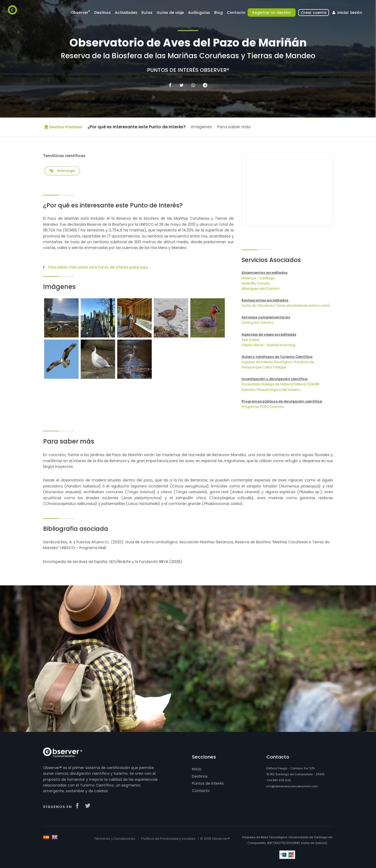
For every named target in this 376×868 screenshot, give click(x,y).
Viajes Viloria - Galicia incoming (268, 345)
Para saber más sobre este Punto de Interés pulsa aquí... (99, 267)
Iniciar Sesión (347, 13)
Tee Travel (250, 340)
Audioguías (199, 13)
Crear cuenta (314, 13)
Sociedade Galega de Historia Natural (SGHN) (280, 384)
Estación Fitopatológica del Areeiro (271, 390)
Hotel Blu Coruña (256, 283)
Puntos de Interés (208, 783)
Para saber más (234, 127)
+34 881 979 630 (279, 780)
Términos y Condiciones (115, 839)
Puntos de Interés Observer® (188, 70)
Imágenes (201, 127)
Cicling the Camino (258, 322)
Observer (80, 12)
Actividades (126, 13)
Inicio (197, 769)
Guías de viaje (170, 13)
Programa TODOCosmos (263, 407)
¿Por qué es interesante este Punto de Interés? (137, 127)
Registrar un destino (272, 13)
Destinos (102, 13)
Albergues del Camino (261, 289)
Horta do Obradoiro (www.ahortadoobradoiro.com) (286, 305)
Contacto (236, 13)
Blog (218, 13)
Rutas (147, 13)
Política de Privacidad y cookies (168, 839)
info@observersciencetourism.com (292, 786)
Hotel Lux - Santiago (258, 278)
